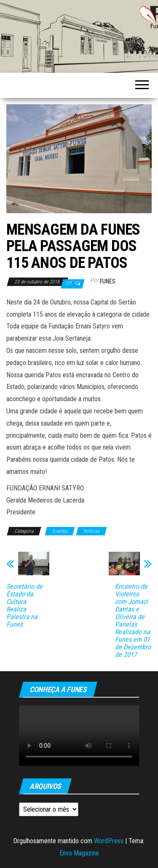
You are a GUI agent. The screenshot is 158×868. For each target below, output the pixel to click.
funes (108, 281)
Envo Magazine (79, 853)
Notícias (91, 531)
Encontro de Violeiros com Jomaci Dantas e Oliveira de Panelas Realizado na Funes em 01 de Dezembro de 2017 (133, 621)
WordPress (109, 841)
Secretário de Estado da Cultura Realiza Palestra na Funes (24, 606)
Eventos (60, 531)
